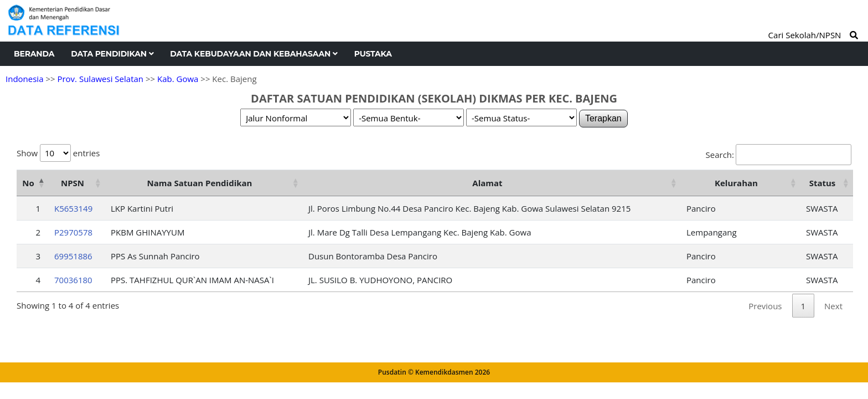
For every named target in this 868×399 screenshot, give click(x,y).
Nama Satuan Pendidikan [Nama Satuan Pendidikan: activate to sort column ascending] (200, 183)
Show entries (58, 153)
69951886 (73, 256)
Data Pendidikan (112, 54)
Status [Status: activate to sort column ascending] (823, 183)
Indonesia (24, 79)
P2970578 (73, 232)
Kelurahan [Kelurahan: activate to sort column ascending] (736, 183)
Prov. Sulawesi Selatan (100, 79)
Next (833, 306)
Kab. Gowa (178, 79)
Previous (765, 306)
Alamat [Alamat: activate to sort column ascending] (487, 183)
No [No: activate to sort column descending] (28, 183)
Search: (779, 155)
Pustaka (373, 54)
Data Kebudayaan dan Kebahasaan (254, 54)
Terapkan (603, 118)
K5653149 (73, 208)
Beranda (34, 54)
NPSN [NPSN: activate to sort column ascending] (73, 183)
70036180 (73, 280)
